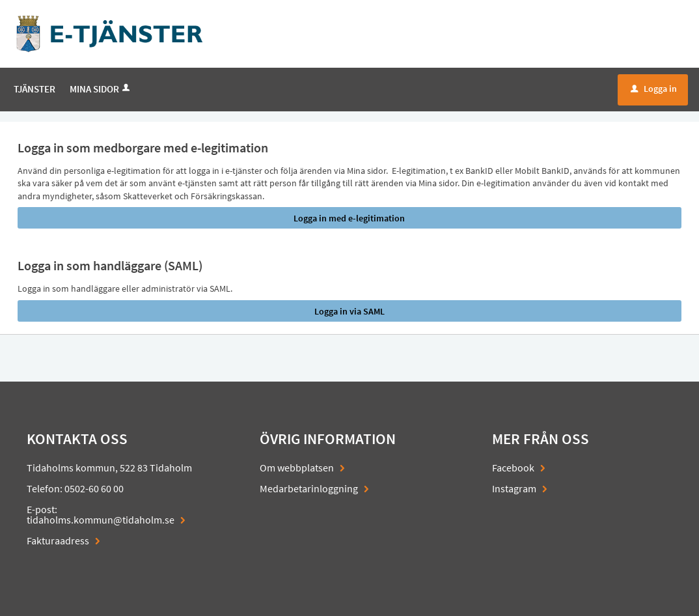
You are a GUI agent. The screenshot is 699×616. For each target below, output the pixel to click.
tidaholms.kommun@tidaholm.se (101, 520)
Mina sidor (101, 89)
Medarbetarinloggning (309, 488)
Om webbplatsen (297, 468)
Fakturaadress (58, 540)
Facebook (513, 468)
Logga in (654, 89)
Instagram (514, 488)
